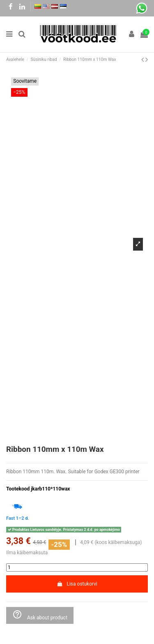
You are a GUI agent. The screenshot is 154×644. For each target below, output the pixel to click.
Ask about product (40, 615)
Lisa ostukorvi (77, 584)
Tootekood (18, 489)
